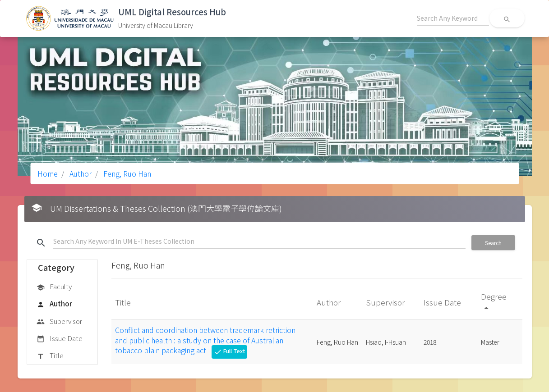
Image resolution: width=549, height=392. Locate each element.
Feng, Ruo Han (126, 173)
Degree (494, 302)
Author (80, 173)
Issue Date (60, 339)
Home (48, 173)
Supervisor (59, 322)
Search (493, 243)
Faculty (54, 287)
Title (50, 356)
